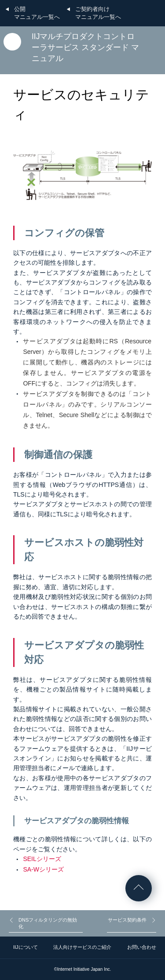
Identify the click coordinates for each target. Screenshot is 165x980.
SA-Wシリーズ (43, 869)
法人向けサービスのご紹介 (82, 947)
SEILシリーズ (42, 859)
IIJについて (26, 947)
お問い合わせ (142, 947)
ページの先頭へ (139, 888)
